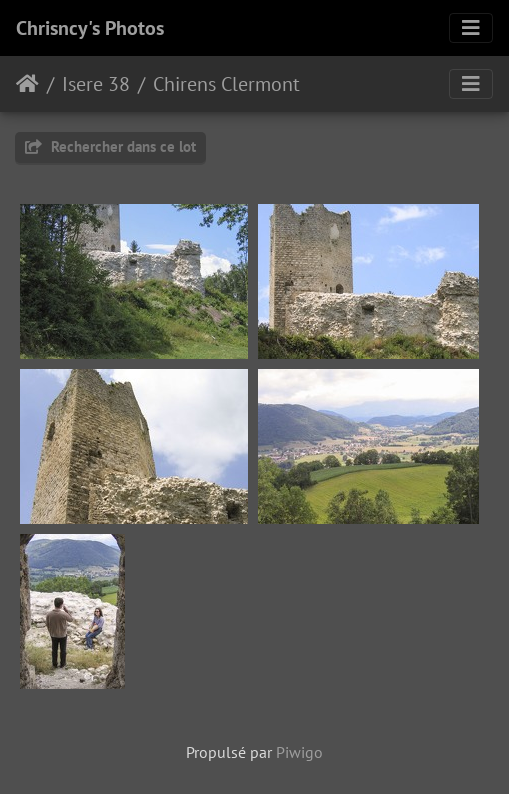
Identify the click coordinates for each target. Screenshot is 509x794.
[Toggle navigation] (471, 28)
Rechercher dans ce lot (110, 146)
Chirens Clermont (226, 84)
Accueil (27, 84)
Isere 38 (96, 84)
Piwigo (299, 752)
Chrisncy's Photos (90, 28)
